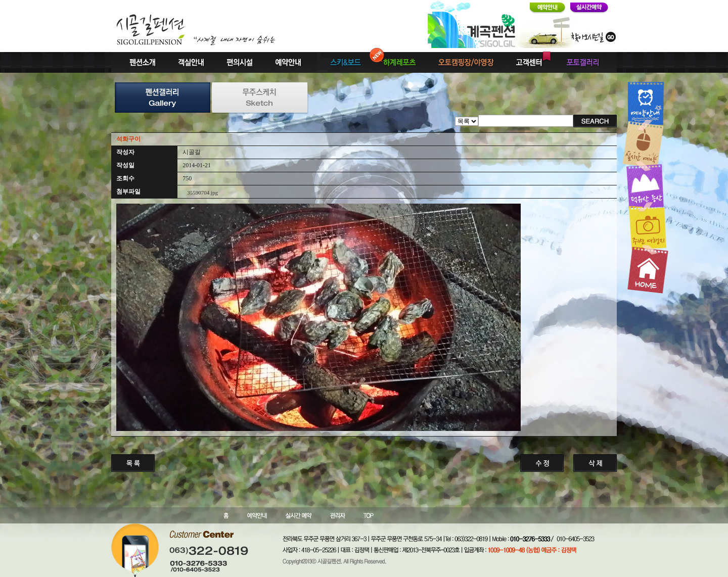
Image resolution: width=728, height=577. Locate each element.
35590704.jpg (202, 193)
